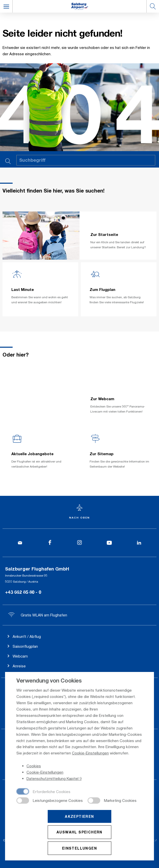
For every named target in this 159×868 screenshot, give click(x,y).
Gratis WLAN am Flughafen (38, 615)
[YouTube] (109, 543)
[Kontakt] (20, 543)
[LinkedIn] (139, 543)
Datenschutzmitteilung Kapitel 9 (54, 779)
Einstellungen (79, 848)
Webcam (20, 656)
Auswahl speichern (79, 833)
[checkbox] (43, 792)
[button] (6, 6)
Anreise (19, 666)
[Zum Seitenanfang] (79, 512)
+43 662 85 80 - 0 (23, 592)
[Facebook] (50, 543)
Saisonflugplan (25, 646)
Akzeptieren (79, 817)
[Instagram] (79, 543)
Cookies (34, 766)
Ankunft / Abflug (27, 636)
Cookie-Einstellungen (90, 753)
